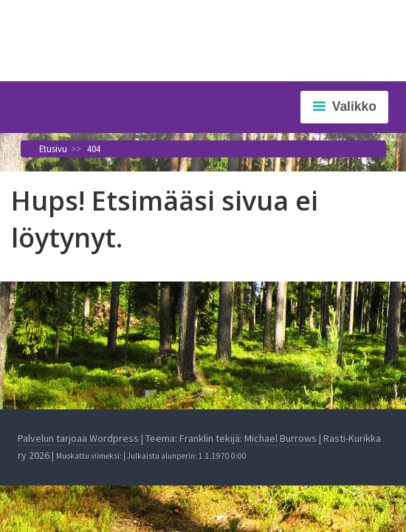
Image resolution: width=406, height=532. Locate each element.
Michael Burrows (281, 438)
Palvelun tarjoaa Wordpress (78, 438)
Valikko (354, 106)
